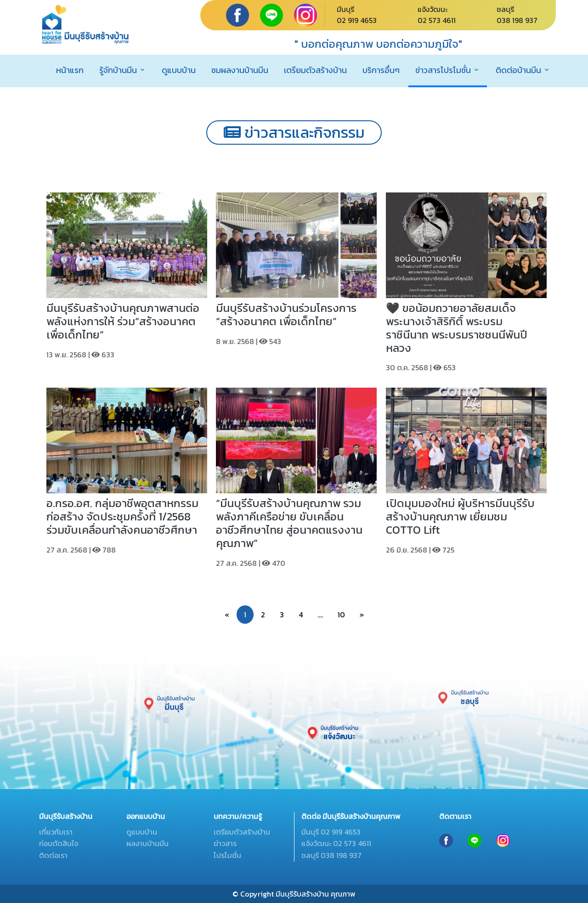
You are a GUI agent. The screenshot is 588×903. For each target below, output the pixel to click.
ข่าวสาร (225, 843)
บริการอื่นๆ (381, 70)
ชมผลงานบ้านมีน (240, 70)
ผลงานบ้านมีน (147, 843)
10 (341, 615)
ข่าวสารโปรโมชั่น (443, 70)
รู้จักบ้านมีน (118, 70)
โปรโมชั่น (227, 855)
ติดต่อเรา (53, 855)
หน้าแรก (70, 70)
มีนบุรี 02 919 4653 (331, 832)
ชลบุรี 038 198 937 (331, 855)
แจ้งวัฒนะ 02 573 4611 (336, 843)
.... (320, 615)
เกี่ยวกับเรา (56, 832)
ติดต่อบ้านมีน (518, 70)
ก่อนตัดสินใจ (59, 843)
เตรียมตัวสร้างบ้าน (315, 70)
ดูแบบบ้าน (179, 70)
